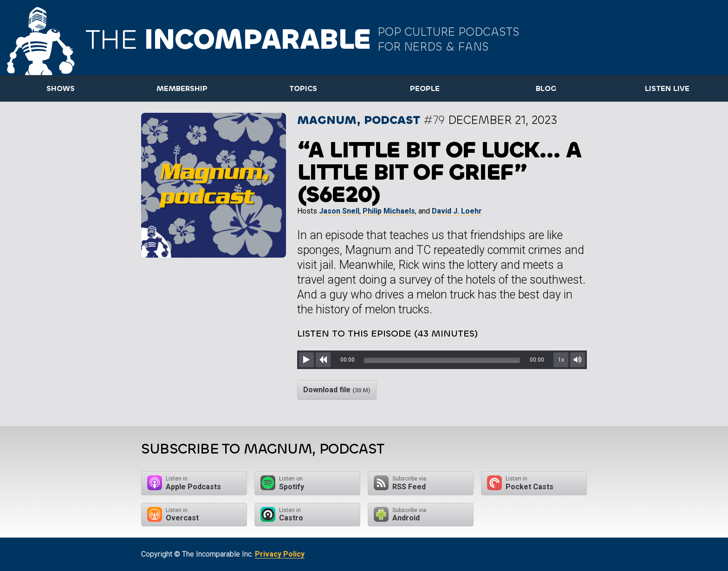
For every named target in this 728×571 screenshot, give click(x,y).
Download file (337, 390)
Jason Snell (339, 211)
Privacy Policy (280, 554)
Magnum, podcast (359, 120)
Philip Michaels (389, 211)
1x (561, 360)
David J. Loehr (457, 211)
